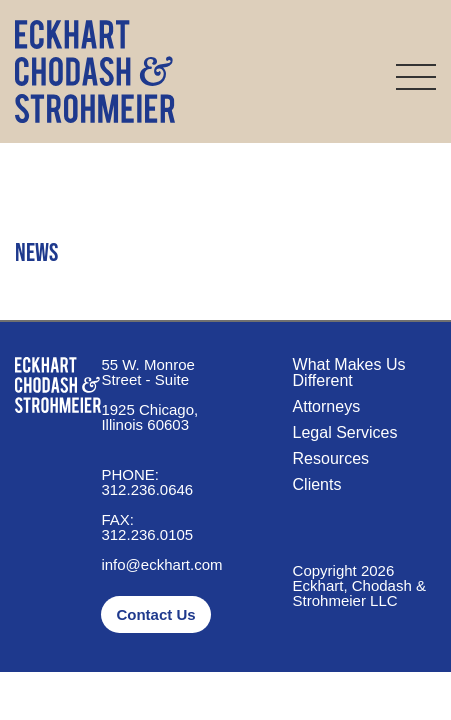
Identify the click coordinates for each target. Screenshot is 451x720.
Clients (317, 484)
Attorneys (327, 406)
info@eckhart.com (161, 564)
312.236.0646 (147, 482)
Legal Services (345, 432)
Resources (331, 458)
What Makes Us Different (349, 372)
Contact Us (155, 614)
